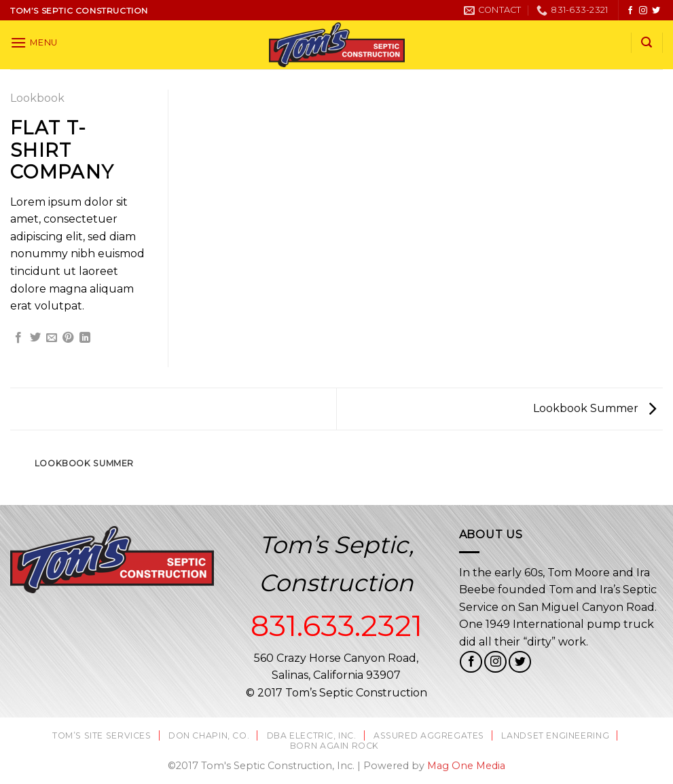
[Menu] (34, 42)
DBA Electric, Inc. (312, 735)
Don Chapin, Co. (209, 735)
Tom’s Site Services (102, 735)
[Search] (647, 42)
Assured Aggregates (429, 735)
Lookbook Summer (595, 408)
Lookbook (37, 98)
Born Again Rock (334, 746)
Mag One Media (466, 766)
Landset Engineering (555, 735)
